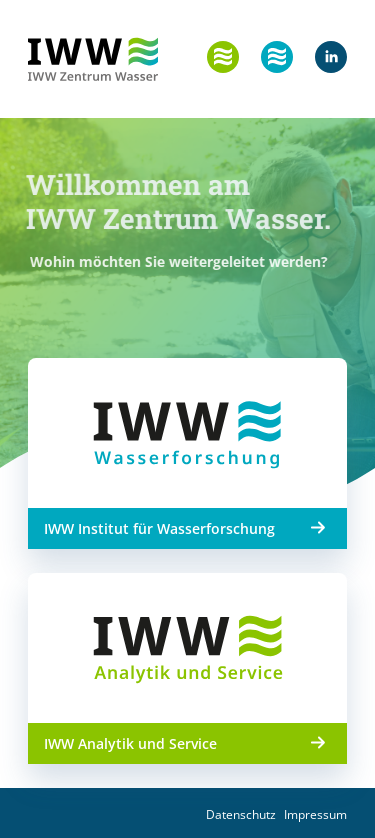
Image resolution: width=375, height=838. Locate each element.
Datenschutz (241, 814)
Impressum (315, 814)
